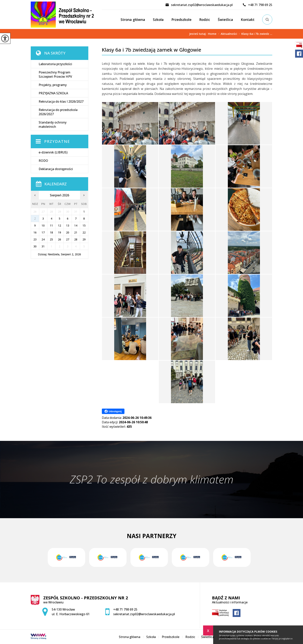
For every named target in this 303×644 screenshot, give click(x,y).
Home (212, 34)
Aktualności (227, 34)
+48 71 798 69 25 (257, 5)
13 (68, 225)
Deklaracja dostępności (56, 169)
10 (43, 225)
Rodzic (205, 20)
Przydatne (57, 141)
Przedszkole (181, 20)
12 (60, 225)
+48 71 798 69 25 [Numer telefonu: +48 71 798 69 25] (125, 609)
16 (35, 232)
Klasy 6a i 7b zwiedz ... (255, 34)
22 (84, 232)
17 (43, 232)
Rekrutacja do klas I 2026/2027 (61, 101)
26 (60, 239)
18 (51, 232)
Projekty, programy (53, 85)
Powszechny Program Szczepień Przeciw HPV (55, 74)
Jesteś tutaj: (199, 34)
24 (43, 239)
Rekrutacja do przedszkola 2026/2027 (58, 112)
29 (84, 239)
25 (51, 239)
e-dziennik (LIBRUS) (53, 152)
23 (35, 239)
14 (76, 225)
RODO (43, 161)
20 (68, 232)
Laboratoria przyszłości (55, 64)
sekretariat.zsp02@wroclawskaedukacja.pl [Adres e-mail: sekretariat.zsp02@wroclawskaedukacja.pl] (144, 614)
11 (51, 225)
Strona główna (133, 20)
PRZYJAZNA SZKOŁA (53, 93)
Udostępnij (113, 411)
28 (76, 239)
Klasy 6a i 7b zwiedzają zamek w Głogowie (151, 50)
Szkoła (158, 20)
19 (60, 232)
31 (43, 246)
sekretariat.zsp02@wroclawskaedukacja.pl (199, 5)
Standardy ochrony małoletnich (53, 124)
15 (84, 225)
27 (68, 239)
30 (35, 246)
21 (76, 232)
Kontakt (248, 20)
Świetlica (225, 20)
